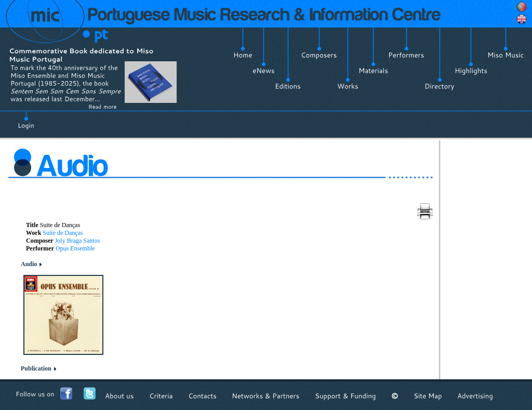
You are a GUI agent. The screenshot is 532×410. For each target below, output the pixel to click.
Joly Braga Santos (78, 241)
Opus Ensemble (75, 248)
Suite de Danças (63, 233)
